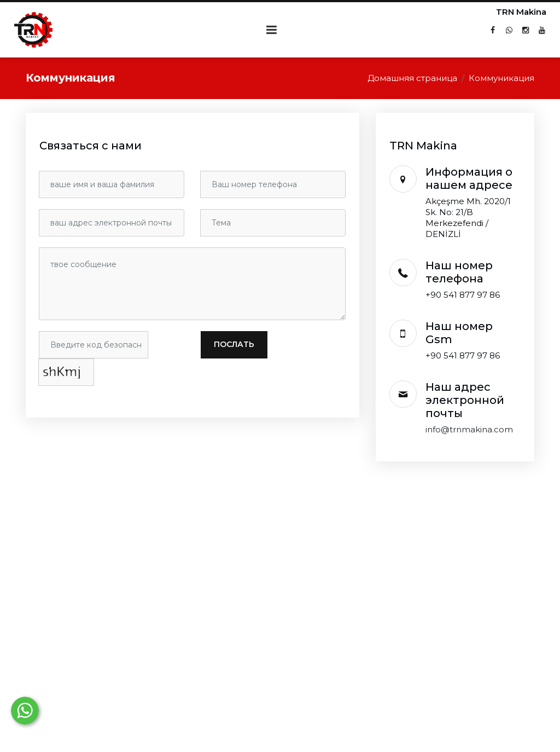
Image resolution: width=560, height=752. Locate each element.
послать (234, 344)
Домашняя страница (412, 78)
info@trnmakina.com (469, 429)
